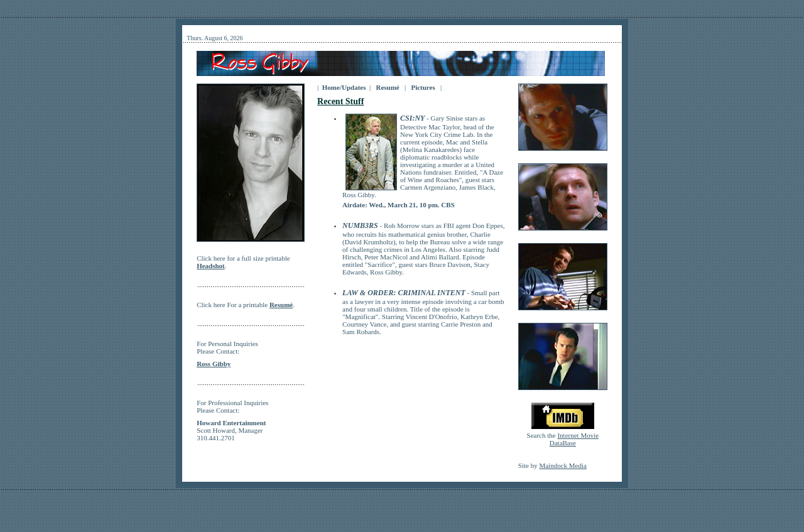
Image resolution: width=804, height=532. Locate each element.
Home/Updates (344, 87)
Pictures (423, 87)
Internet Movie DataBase (574, 439)
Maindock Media (562, 465)
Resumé (388, 87)
